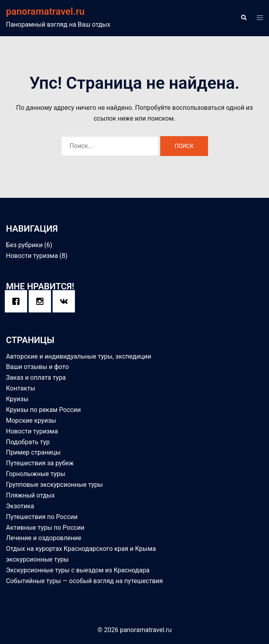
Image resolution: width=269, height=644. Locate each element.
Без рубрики (24, 245)
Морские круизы (31, 421)
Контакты (21, 388)
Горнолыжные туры (36, 474)
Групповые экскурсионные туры (54, 485)
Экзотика (20, 506)
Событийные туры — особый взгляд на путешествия (84, 581)
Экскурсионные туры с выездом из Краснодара (78, 570)
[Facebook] (18, 301)
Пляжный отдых (30, 495)
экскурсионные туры (37, 559)
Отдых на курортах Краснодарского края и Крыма (81, 549)
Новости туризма (32, 256)
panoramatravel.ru (45, 12)
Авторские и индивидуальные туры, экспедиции (79, 356)
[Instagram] (42, 301)
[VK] (66, 301)
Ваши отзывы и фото (37, 367)
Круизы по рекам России (43, 410)
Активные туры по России (45, 528)
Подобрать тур (28, 442)
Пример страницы (33, 452)
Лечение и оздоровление (44, 538)
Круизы (17, 399)
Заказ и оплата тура (36, 378)
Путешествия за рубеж (40, 463)
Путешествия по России (42, 517)
